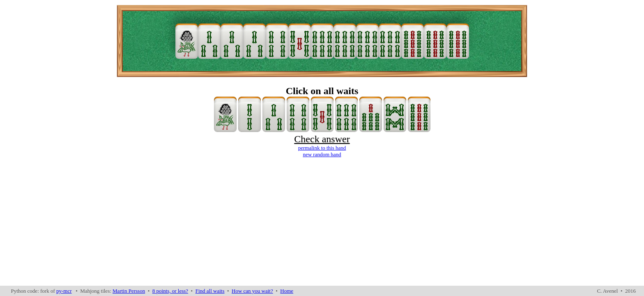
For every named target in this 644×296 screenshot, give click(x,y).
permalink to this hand (322, 148)
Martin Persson (129, 291)
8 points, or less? (170, 291)
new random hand (322, 154)
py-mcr (64, 291)
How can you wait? (252, 291)
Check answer (322, 139)
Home (287, 291)
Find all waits (210, 291)
